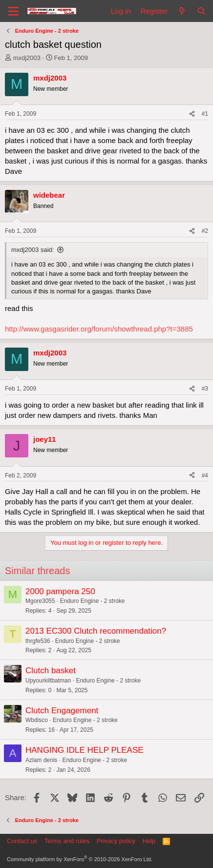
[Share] (192, 114)
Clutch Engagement (62, 711)
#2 (205, 231)
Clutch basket (51, 671)
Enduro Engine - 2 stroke (93, 601)
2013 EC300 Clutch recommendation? (96, 631)
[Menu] (13, 11)
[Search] (202, 11)
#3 (205, 389)
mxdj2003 (27, 58)
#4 (205, 475)
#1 (205, 114)
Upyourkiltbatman (48, 681)
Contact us (22, 841)
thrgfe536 (38, 641)
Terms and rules (67, 841)
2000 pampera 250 (60, 591)
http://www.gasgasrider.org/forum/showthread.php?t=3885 (99, 329)
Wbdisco (37, 720)
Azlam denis (41, 760)
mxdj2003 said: (32, 250)
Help (149, 841)
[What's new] (182, 11)
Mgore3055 (40, 601)
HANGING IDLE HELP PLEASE (85, 750)
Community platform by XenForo (80, 859)
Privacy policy (116, 841)
